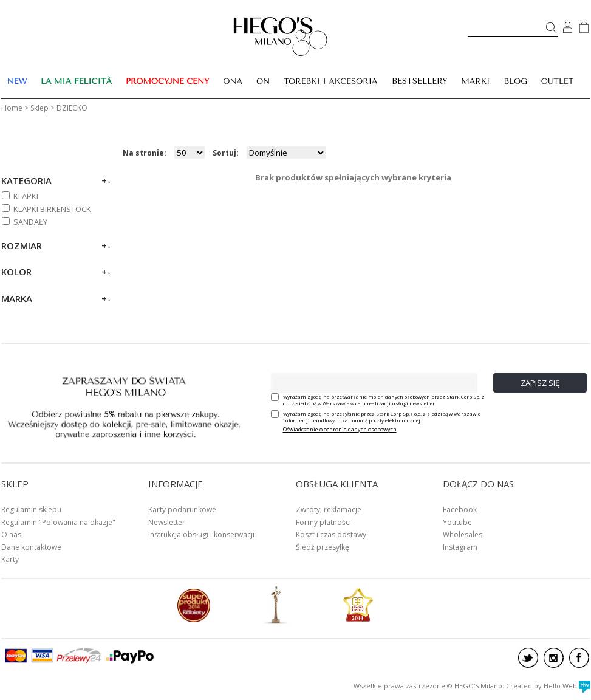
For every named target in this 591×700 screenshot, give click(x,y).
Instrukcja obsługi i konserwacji (201, 534)
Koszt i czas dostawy (331, 534)
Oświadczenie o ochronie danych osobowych (340, 429)
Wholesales (463, 534)
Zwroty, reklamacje (329, 510)
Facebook (460, 510)
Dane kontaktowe (31, 547)
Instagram (460, 547)
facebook (579, 658)
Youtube (457, 522)
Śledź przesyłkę (323, 547)
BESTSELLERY (420, 81)
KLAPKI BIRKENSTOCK (52, 209)
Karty (10, 559)
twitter (528, 658)
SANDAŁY (30, 222)
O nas (11, 534)
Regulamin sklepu (31, 510)
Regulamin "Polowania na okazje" (58, 522)
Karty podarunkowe (182, 510)
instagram (554, 658)
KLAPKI (26, 196)
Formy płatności (323, 522)
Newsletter (167, 522)
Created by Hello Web (548, 686)
